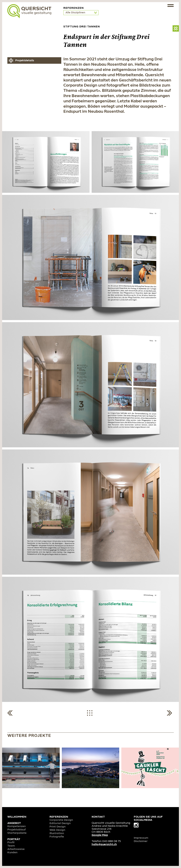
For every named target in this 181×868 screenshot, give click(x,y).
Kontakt (98, 817)
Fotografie (57, 837)
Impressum (141, 838)
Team (11, 846)
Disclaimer (141, 841)
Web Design (57, 830)
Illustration (57, 833)
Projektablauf (17, 830)
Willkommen (17, 817)
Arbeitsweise (16, 849)
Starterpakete (17, 833)
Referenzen (59, 817)
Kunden (12, 853)
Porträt (14, 839)
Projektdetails (25, 61)
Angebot (14, 823)
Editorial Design (60, 823)
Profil (11, 843)
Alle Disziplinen (76, 13)
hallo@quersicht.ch (104, 844)
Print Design (57, 827)
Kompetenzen (17, 826)
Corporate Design (61, 820)
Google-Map (100, 835)
